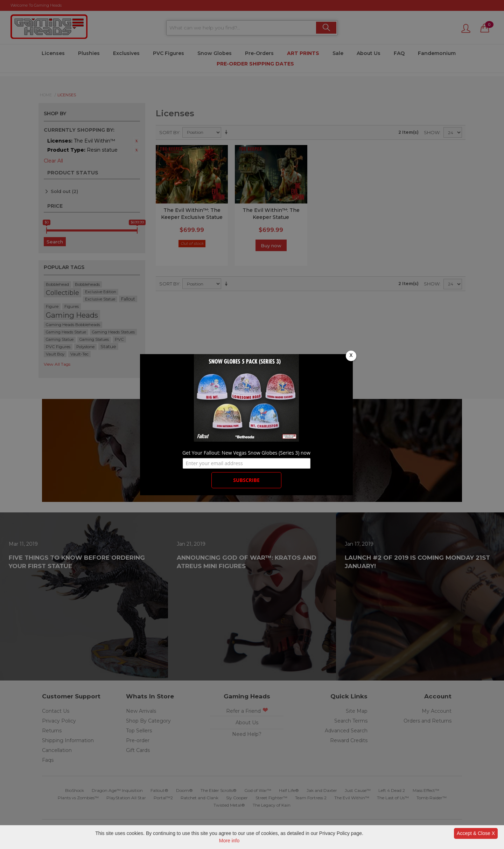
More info (229, 841)
